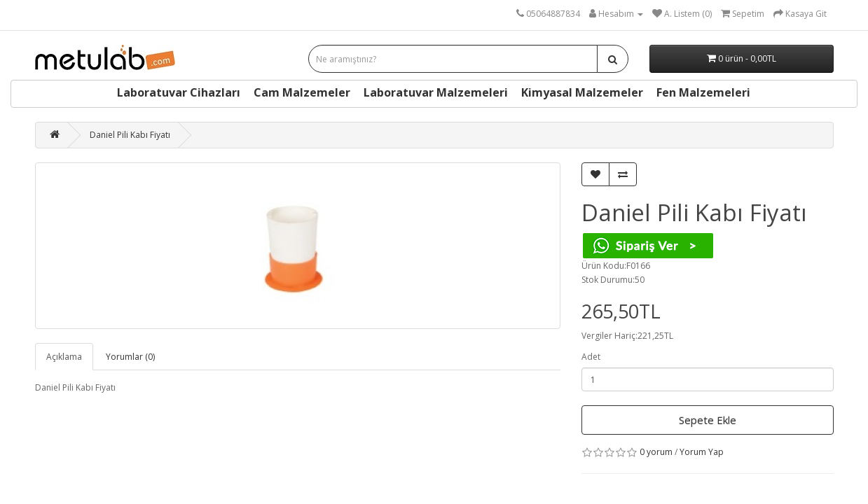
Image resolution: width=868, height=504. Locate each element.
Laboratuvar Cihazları (179, 92)
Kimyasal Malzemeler (582, 92)
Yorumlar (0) (130, 357)
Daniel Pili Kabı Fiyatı (130, 135)
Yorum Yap (702, 452)
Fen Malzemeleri (703, 92)
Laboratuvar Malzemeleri (436, 92)
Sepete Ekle (708, 420)
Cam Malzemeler (302, 92)
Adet (591, 357)
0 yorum (656, 452)
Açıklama (64, 357)
